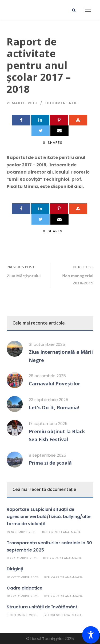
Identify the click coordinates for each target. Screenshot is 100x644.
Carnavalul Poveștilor (55, 384)
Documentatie (61, 103)
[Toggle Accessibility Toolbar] (91, 635)
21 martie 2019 (22, 103)
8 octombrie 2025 (22, 615)
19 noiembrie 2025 (22, 532)
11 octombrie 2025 (22, 558)
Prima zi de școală (50, 463)
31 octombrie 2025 (47, 344)
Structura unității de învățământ (42, 607)
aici (78, 186)
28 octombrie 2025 (47, 376)
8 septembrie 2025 (47, 455)
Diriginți (15, 569)
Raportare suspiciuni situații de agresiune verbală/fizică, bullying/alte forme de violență (49, 517)
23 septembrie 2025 (49, 400)
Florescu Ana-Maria (63, 532)
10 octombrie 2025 (23, 577)
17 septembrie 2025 (48, 424)
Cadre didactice (25, 588)
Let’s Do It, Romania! (54, 407)
